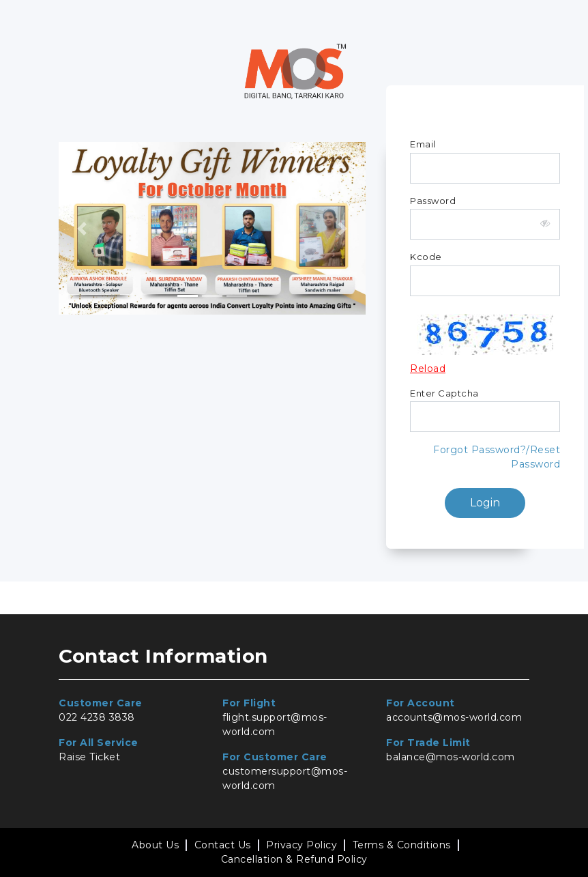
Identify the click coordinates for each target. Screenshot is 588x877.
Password (433, 201)
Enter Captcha (444, 393)
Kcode (426, 257)
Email (423, 144)
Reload (428, 369)
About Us (155, 845)
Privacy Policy (302, 845)
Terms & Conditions (402, 845)
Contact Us (223, 845)
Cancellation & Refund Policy (294, 859)
